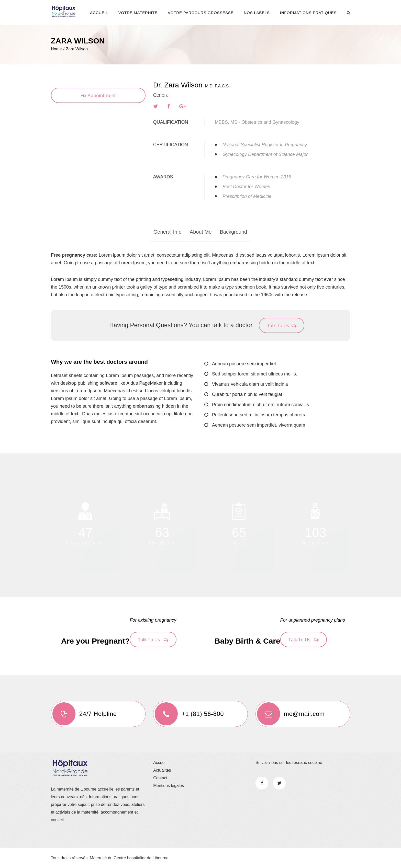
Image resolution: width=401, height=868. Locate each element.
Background (233, 232)
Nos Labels (257, 13)
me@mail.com (290, 714)
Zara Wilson (77, 49)
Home (56, 49)
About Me (201, 232)
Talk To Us (282, 325)
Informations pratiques (308, 13)
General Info (168, 232)
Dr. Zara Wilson (178, 85)
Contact (160, 778)
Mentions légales (169, 786)
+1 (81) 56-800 (189, 714)
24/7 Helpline (84, 714)
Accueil (99, 13)
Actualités (162, 770)
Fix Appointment (98, 95)
